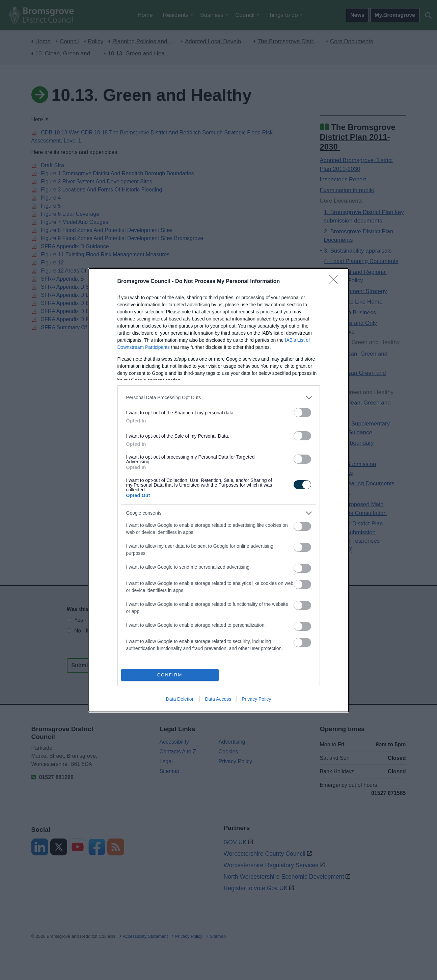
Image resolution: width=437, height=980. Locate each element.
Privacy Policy (256, 699)
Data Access (218, 699)
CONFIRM (170, 675)
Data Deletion (180, 699)
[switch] (302, 412)
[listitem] (219, 398)
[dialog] (219, 490)
